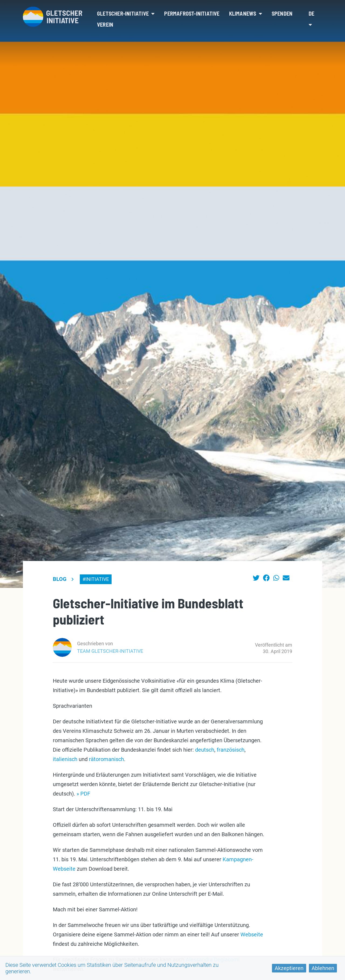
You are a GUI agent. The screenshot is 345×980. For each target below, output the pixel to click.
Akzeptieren (289, 968)
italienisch (65, 759)
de (311, 19)
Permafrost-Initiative (192, 13)
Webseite (252, 934)
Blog (60, 579)
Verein (105, 25)
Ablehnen (323, 968)
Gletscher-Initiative (126, 13)
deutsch (205, 750)
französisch (231, 750)
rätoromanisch (106, 759)
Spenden (282, 13)
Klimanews (246, 13)
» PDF (83, 794)
